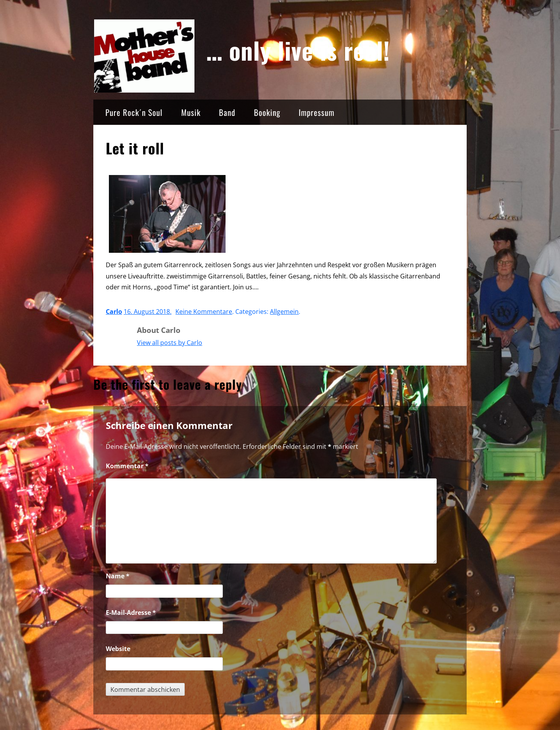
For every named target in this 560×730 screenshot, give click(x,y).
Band (227, 112)
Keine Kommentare (204, 312)
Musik (191, 112)
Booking (267, 112)
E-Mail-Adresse (131, 613)
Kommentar (127, 466)
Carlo (114, 312)
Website (118, 649)
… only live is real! (298, 50)
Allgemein (284, 312)
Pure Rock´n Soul (134, 112)
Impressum (317, 112)
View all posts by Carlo (170, 343)
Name (118, 576)
